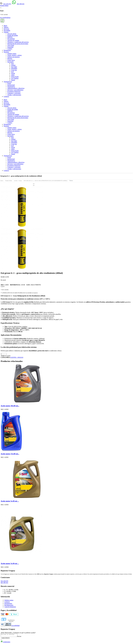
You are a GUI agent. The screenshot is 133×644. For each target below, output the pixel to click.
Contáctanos (5, 642)
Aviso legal (11, 45)
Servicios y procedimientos (15, 90)
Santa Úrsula (15, 77)
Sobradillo (14, 68)
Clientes (6, 32)
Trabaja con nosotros (14, 57)
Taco (12, 63)
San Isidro (14, 67)
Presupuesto (7, 50)
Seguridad (10, 47)
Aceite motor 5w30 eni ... (10, 501)
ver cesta (3, 18)
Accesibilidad (10, 626)
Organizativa (11, 87)
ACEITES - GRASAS (17, 357)
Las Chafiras (15, 78)
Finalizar (8, 18)
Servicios (6, 29)
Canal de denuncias (10, 607)
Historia (10, 59)
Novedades (7, 30)
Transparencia (8, 82)
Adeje (13, 75)
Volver (71, 181)
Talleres (6, 27)
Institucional (11, 85)
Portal (9, 83)
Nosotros (6, 52)
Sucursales (10, 62)
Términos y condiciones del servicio (18, 42)
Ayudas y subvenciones (14, 95)
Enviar (21, 637)
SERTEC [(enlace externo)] (10, 37)
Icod (12, 72)
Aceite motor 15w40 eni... (10, 454)
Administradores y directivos (16, 88)
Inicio (5, 26)
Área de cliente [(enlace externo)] (12, 34)
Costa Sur (14, 70)
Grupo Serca (11, 60)
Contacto (6, 96)
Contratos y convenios (14, 93)
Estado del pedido (13, 35)
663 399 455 (21, 4)
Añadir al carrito (6, 356)
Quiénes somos (12, 54)
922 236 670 (7, 4)
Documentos (11, 39)
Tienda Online (9, 181)
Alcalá (13, 73)
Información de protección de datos (18, 44)
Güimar (13, 65)
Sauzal (13, 80)
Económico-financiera (14, 92)
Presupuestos (8, 603)
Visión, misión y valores (14, 55)
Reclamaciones (9, 605)
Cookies (10, 49)
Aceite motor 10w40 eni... (10, 406)
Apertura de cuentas (13, 40)
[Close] (34, 184)
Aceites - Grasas (18, 181)
